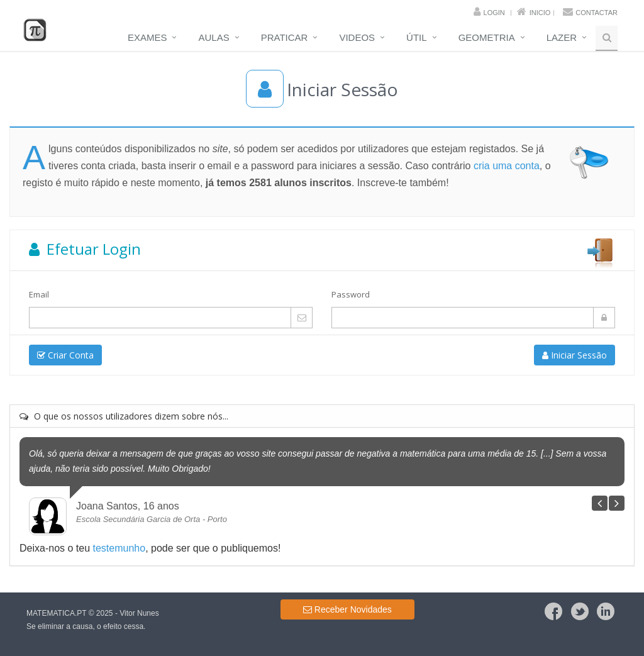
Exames (147, 37)
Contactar (597, 13)
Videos (357, 37)
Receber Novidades (347, 609)
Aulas (214, 37)
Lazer (562, 37)
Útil (417, 37)
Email (39, 294)
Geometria (487, 37)
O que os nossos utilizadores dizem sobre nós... (124, 416)
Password (351, 294)
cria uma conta (507, 166)
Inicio (540, 13)
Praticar (285, 37)
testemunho (119, 548)
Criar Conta (65, 355)
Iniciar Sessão (575, 355)
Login (494, 13)
